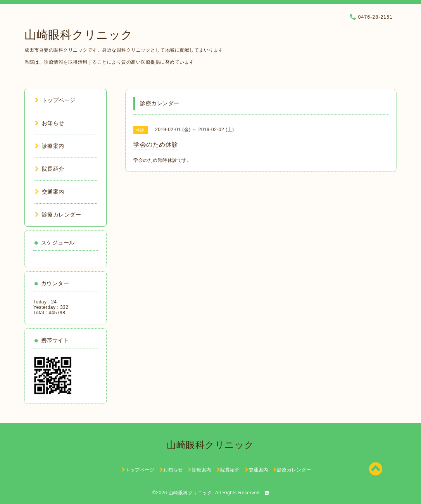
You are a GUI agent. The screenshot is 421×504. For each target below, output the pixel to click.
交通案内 (50, 192)
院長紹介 (50, 169)
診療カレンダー (58, 215)
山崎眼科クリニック (79, 35)
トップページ (55, 100)
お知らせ (50, 123)
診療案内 (50, 146)
